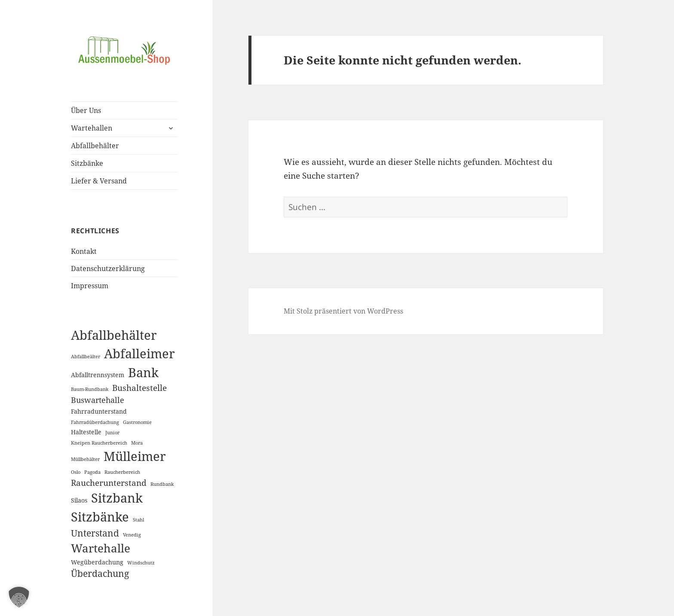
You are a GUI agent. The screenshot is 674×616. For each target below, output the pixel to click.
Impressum (90, 286)
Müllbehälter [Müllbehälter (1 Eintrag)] (85, 459)
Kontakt (84, 251)
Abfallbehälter (95, 146)
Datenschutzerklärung (108, 268)
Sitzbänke (87, 163)
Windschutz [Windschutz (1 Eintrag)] (141, 563)
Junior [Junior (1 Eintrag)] (112, 433)
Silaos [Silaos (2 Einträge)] (79, 500)
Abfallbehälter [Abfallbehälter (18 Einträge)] (114, 335)
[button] (19, 597)
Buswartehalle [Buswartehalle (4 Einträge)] (98, 400)
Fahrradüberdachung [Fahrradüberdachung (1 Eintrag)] (95, 422)
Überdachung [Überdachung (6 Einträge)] (100, 573)
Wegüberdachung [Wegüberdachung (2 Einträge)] (97, 562)
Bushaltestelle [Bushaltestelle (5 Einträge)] (139, 388)
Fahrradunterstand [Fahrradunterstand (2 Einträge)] (99, 411)
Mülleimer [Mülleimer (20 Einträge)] (135, 456)
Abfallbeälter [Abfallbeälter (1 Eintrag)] (86, 357)
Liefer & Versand (99, 181)
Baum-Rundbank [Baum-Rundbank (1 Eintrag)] (90, 389)
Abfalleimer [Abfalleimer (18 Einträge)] (139, 353)
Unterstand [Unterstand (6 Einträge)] (95, 533)
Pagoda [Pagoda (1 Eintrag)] (92, 472)
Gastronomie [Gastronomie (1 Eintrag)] (137, 422)
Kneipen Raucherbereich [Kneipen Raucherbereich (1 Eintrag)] (99, 443)
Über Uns (86, 110)
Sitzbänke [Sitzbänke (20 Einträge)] (100, 517)
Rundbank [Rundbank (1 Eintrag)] (162, 484)
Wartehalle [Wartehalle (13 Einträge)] (101, 548)
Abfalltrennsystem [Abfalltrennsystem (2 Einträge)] (98, 375)
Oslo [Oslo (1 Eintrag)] (76, 472)
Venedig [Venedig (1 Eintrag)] (132, 535)
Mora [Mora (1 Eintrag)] (137, 443)
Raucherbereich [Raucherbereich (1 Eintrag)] (122, 472)
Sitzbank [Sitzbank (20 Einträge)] (117, 498)
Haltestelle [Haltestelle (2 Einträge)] (86, 432)
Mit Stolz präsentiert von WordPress (343, 311)
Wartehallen (92, 128)
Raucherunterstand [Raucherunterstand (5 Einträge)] (109, 483)
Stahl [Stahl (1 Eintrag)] (138, 520)
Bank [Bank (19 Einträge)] (143, 372)
